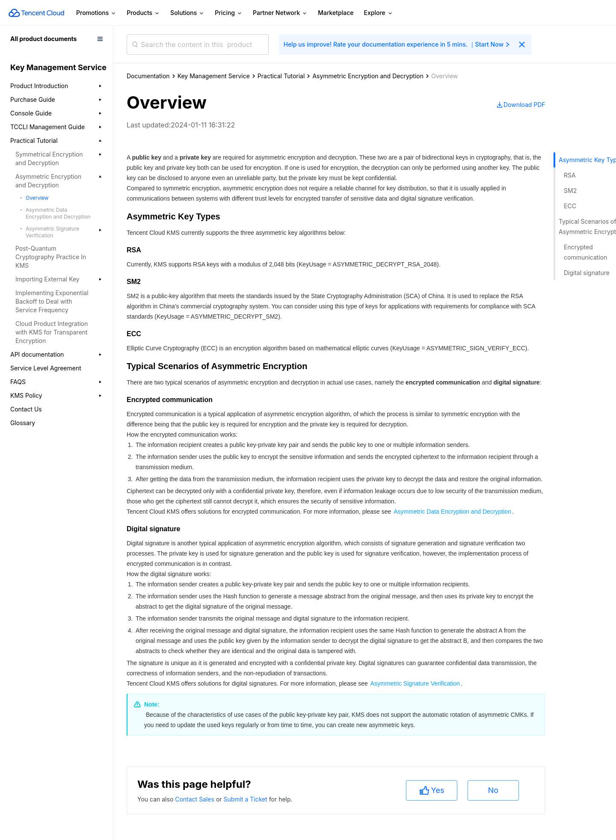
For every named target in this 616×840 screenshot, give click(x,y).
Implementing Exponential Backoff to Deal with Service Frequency (52, 301)
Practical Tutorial (281, 76)
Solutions (187, 13)
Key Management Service (214, 76)
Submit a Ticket (246, 799)
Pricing (229, 13)
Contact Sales (195, 799)
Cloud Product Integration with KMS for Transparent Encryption (52, 332)
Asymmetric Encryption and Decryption (368, 76)
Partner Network (280, 13)
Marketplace (336, 13)
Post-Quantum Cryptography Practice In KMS (51, 257)
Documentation (148, 76)
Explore (379, 13)
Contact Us (26, 409)
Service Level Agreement (46, 368)
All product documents (43, 39)
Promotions (96, 13)
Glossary (23, 423)
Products (143, 13)
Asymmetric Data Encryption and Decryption (58, 213)
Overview (37, 198)
